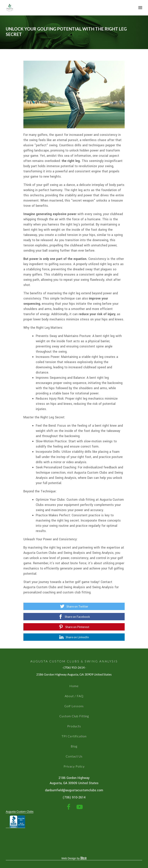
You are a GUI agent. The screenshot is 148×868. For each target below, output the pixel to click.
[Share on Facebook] (74, 617)
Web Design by (74, 858)
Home (74, 686)
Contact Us (74, 756)
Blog (74, 746)
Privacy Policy (74, 766)
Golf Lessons (74, 706)
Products (74, 726)
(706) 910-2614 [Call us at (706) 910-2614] (74, 797)
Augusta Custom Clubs (20, 812)
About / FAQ (74, 696)
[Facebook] (69, 807)
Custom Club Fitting (74, 716)
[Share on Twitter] (74, 606)
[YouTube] (80, 807)
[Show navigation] (139, 8)
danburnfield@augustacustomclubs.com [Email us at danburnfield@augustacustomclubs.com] (74, 790)
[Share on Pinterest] (74, 627)
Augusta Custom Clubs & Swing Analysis (74, 661)
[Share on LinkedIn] (74, 637)
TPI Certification (74, 736)
